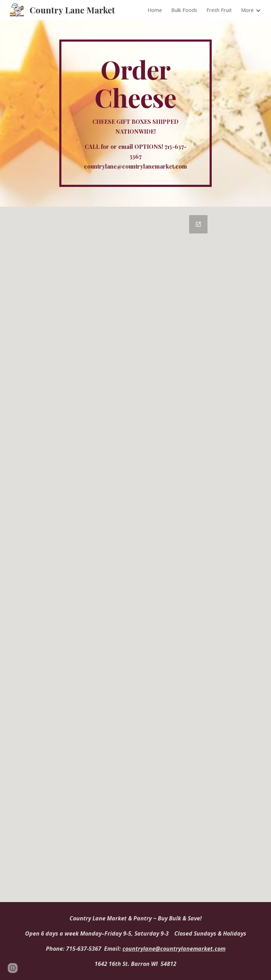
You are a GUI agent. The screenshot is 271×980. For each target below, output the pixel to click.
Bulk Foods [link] (184, 10)
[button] (13, 968)
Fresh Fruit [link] (219, 10)
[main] (135, 113)
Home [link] (155, 10)
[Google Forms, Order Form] (145, 554)
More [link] (247, 10)
